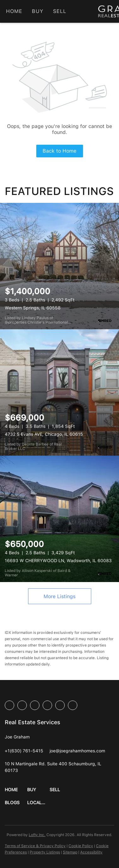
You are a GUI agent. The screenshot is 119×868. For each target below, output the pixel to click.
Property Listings (45, 852)
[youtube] (60, 705)
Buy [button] (38, 11)
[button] (16, 790)
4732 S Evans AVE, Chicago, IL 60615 (44, 434)
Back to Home (59, 151)
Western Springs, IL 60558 (33, 308)
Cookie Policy (81, 846)
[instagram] (47, 705)
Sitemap (70, 852)
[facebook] (9, 705)
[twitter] (35, 705)
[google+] (73, 705)
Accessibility (91, 852)
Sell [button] (60, 11)
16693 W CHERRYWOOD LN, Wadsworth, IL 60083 (58, 561)
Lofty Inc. (37, 835)
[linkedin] (22, 705)
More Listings (59, 596)
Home (14, 11)
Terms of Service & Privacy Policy (35, 846)
